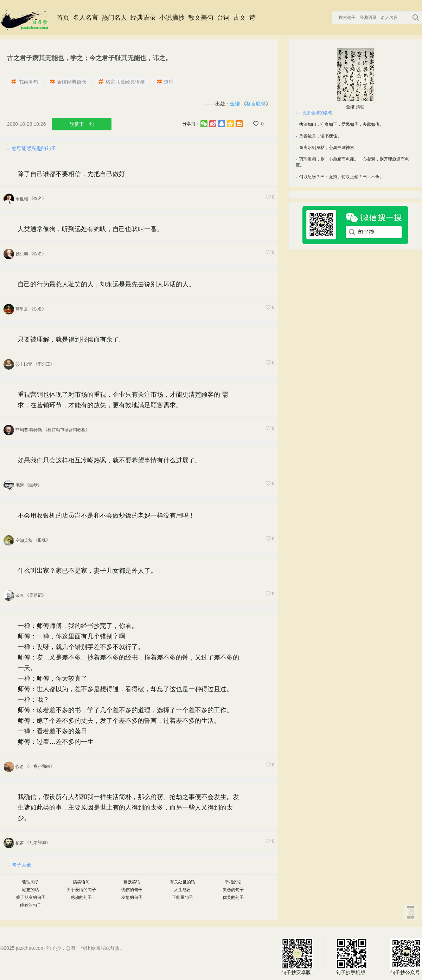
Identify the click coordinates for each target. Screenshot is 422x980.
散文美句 (201, 18)
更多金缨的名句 (318, 113)
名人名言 (85, 18)
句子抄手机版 (352, 954)
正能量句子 (183, 897)
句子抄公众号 (406, 954)
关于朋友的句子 (31, 897)
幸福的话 (233, 882)
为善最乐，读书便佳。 (320, 136)
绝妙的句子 (31, 905)
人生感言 (183, 890)
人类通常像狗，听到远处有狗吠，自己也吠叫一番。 (90, 229)
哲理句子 (31, 882)
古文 (239, 18)
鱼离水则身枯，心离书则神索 (327, 148)
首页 (63, 18)
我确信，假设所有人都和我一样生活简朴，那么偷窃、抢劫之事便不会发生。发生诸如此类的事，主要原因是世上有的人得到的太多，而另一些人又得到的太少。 (128, 807)
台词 (223, 18)
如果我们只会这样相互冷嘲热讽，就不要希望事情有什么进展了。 (109, 460)
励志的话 (31, 890)
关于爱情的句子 (81, 890)
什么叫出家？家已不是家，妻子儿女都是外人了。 (87, 571)
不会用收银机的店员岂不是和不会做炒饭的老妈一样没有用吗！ (106, 515)
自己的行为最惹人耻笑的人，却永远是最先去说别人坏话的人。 (106, 284)
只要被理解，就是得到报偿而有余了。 (71, 339)
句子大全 (21, 865)
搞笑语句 (81, 882)
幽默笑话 (132, 882)
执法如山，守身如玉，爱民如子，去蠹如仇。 (341, 124)
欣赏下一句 (82, 124)
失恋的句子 (233, 890)
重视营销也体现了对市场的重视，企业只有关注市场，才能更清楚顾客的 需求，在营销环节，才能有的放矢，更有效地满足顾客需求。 (123, 400)
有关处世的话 (183, 882)
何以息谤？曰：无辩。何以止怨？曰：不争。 (341, 177)
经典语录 (143, 18)
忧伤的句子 (132, 890)
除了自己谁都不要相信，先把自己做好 (71, 174)
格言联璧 (256, 104)
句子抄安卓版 (297, 954)
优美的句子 (233, 897)
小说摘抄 (172, 18)
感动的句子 (81, 897)
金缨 (235, 104)
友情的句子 (132, 897)
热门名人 (114, 18)
